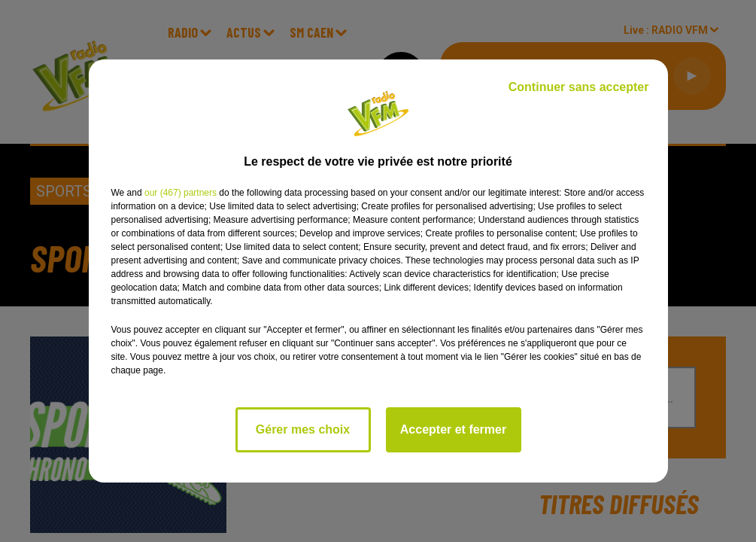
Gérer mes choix (303, 429)
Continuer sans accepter (579, 87)
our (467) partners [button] (181, 193)
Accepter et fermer (453, 429)
